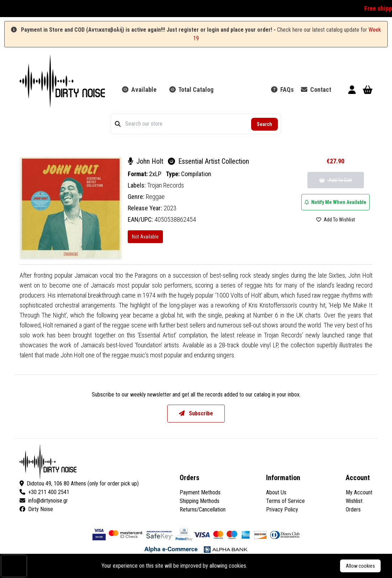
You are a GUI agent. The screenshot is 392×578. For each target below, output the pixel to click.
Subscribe (196, 413)
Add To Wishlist (336, 220)
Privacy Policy (282, 509)
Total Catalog (191, 90)
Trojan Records (166, 185)
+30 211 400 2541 (44, 492)
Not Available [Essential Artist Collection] (145, 237)
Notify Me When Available (335, 202)
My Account (359, 492)
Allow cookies (360, 566)
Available (139, 90)
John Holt (146, 161)
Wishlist (354, 501)
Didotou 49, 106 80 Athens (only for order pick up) (79, 484)
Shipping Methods (200, 501)
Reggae (155, 197)
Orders (353, 509)
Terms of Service (285, 501)
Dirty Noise (36, 509)
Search (264, 124)
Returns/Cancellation (203, 509)
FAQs (282, 90)
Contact (316, 90)
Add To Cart (336, 180)
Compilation (196, 174)
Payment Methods (200, 492)
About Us (276, 492)
